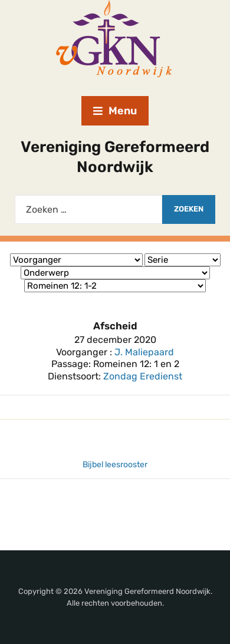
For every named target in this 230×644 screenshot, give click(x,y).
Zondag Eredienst (143, 376)
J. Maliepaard (144, 352)
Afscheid (115, 326)
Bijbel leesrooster (115, 465)
